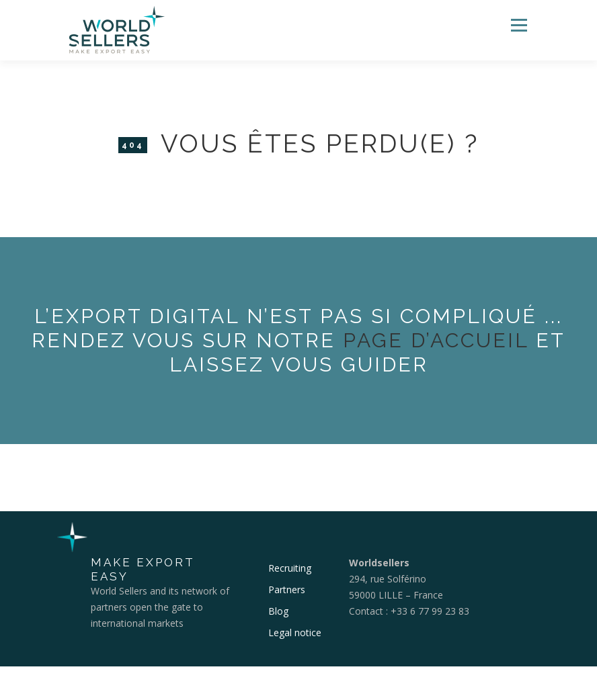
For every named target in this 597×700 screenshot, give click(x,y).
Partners (287, 589)
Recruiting (290, 568)
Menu (519, 25)
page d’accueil (436, 340)
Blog (278, 611)
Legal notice (295, 632)
